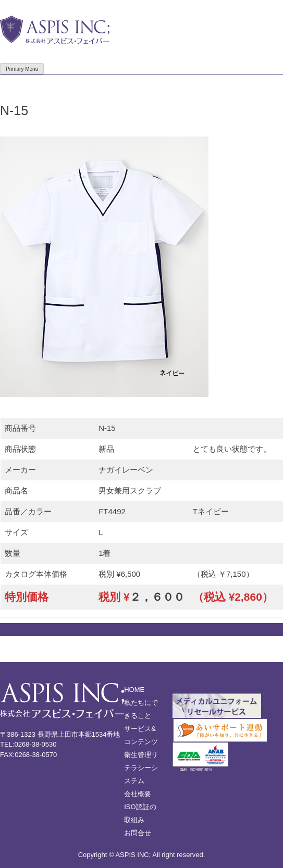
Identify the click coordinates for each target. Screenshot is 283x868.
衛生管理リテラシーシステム (141, 768)
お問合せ (138, 833)
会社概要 (138, 794)
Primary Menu (22, 69)
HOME (134, 690)
